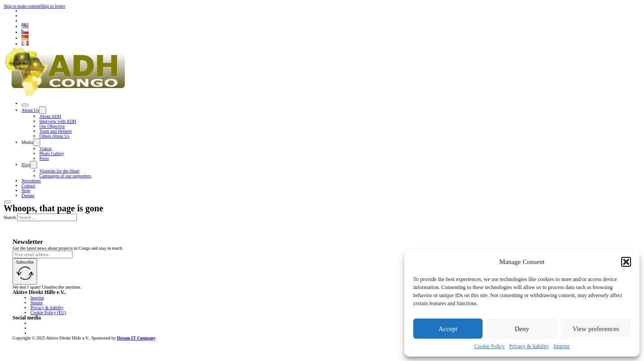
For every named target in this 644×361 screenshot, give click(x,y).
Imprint (562, 346)
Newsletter (31, 181)
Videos (46, 149)
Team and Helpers (56, 131)
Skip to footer (53, 6)
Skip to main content (22, 6)
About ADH (50, 116)
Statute (37, 303)
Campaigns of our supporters (65, 176)
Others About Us (54, 136)
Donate (28, 195)
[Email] (42, 254)
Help (26, 191)
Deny (522, 329)
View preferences (596, 329)
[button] (626, 262)
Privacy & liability (529, 346)
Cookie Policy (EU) (48, 313)
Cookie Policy (489, 346)
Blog (26, 165)
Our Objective (52, 126)
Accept (448, 329)
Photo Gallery (52, 153)
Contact (28, 186)
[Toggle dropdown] (42, 110)
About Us (30, 110)
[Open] (25, 105)
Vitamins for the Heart (59, 171)
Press (44, 158)
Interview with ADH (58, 121)
